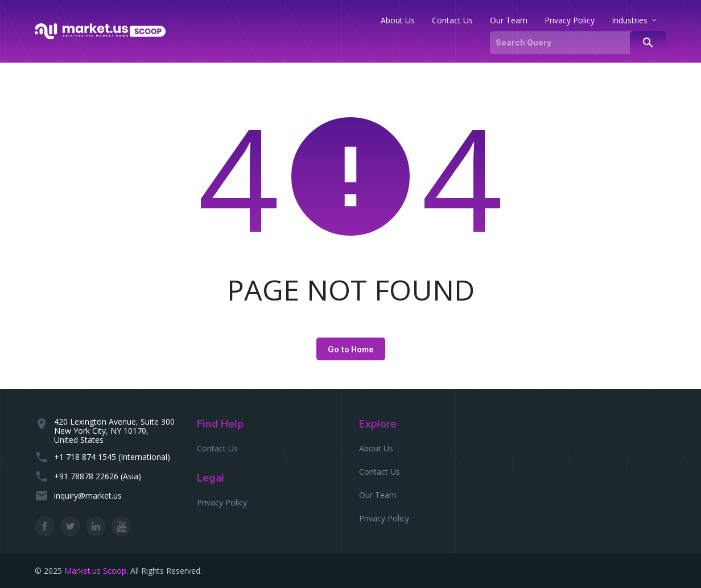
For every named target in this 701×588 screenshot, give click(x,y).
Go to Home (351, 349)
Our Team (378, 495)
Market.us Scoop (95, 571)
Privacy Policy (222, 502)
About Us (376, 448)
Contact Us (217, 448)
